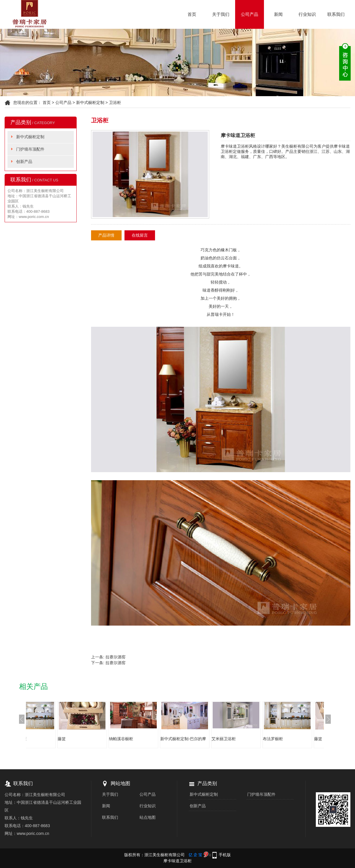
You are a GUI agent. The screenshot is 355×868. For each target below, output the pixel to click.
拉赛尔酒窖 (116, 657)
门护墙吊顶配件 (30, 149)
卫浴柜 (115, 102)
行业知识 (307, 14)
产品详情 (106, 235)
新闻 (278, 14)
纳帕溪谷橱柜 (147, 739)
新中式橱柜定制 (90, 102)
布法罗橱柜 (42, 739)
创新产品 (24, 162)
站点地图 (148, 817)
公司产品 (250, 14)
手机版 (225, 855)
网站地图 (120, 784)
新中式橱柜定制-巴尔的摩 (209, 739)
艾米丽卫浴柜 (250, 739)
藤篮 (88, 739)
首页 (192, 14)
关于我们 (221, 14)
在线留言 (140, 235)
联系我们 (336, 14)
